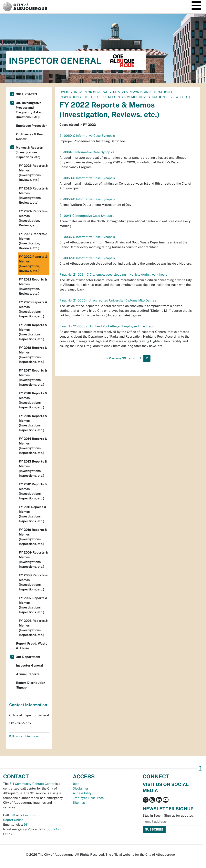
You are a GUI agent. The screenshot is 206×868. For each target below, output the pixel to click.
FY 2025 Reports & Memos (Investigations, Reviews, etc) (33, 195)
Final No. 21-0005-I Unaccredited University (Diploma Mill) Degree (108, 300)
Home (64, 92)
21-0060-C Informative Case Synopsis (87, 136)
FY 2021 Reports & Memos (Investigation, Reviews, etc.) (33, 286)
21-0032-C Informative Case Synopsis (87, 258)
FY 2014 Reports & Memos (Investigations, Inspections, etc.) (33, 446)
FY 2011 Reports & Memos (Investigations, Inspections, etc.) (33, 514)
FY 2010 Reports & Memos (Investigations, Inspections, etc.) (33, 537)
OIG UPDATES (26, 94)
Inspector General (91, 92)
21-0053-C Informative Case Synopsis (87, 178)
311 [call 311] (13, 815)
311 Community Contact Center (32, 784)
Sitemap (79, 803)
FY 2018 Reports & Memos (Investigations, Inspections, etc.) (33, 355)
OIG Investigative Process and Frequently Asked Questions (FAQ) (29, 110)
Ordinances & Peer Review (30, 137)
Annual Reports (28, 674)
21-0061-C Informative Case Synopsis (87, 152)
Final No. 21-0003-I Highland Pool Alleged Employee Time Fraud (107, 326)
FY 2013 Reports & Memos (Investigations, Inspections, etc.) (33, 469)
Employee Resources (88, 798)
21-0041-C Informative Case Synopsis (87, 216)
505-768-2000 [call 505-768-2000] (31, 815)
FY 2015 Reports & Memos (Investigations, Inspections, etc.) (33, 423)
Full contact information (24, 736)
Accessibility (82, 793)
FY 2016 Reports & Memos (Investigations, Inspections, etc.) (33, 400)
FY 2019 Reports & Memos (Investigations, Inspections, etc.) (33, 332)
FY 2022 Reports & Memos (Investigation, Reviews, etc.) (33, 264)
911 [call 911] (26, 825)
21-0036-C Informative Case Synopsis (87, 237)
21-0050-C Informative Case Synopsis (87, 199)
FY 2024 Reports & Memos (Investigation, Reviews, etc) (33, 218)
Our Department (28, 657)
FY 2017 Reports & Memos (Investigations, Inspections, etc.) (33, 378)
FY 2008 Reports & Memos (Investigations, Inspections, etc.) (33, 582)
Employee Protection (32, 126)
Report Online (13, 820)
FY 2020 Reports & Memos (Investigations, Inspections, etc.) (33, 309)
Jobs (76, 784)
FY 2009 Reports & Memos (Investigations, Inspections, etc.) (33, 560)
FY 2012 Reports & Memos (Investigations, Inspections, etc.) (33, 491)
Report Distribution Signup (31, 685)
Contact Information (28, 705)
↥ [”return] (200, 768)
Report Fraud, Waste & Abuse (32, 646)
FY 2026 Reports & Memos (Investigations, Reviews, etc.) (33, 173)
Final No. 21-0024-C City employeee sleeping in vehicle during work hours (113, 275)
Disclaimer (81, 788)
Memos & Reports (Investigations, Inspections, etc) (29, 152)
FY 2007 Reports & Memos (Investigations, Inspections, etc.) (33, 605)
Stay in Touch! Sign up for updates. (168, 816)
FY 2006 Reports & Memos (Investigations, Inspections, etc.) (33, 628)
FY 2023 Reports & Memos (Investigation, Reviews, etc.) (33, 241)
